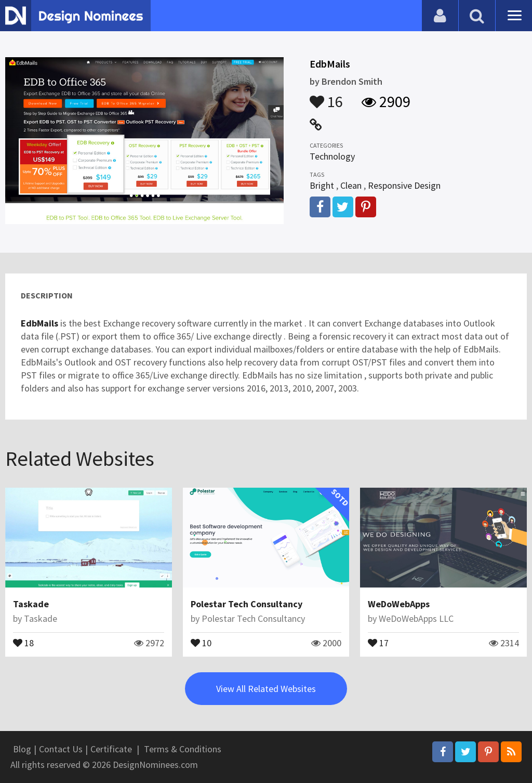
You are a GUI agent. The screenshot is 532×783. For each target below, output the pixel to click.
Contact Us (61, 749)
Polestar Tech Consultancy (247, 604)
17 (378, 642)
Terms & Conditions (183, 749)
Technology (332, 156)
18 (23, 642)
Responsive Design (404, 185)
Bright (322, 185)
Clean (351, 185)
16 (326, 97)
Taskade (31, 604)
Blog (22, 749)
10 (201, 642)
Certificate (111, 749)
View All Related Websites (266, 689)
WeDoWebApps (399, 604)
